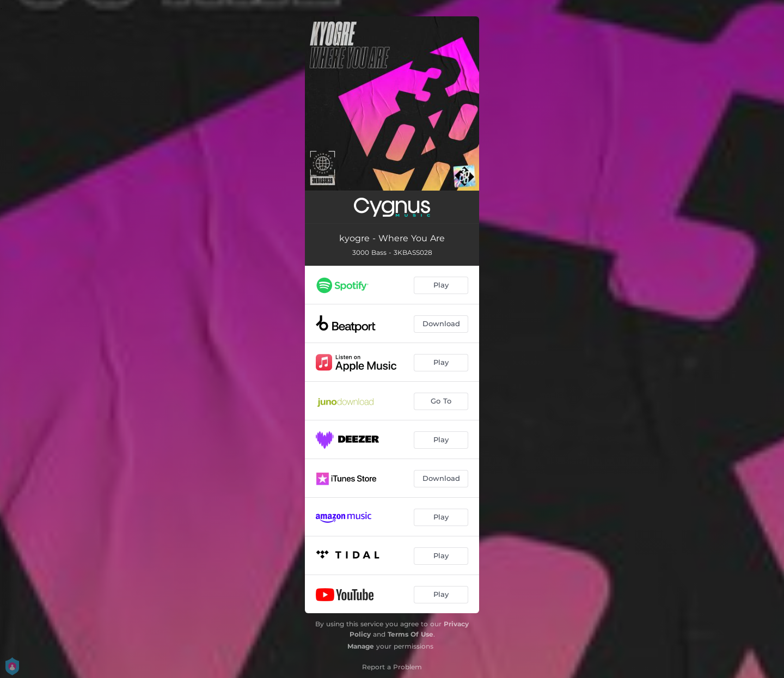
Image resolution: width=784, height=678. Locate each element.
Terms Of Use (411, 634)
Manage (361, 646)
